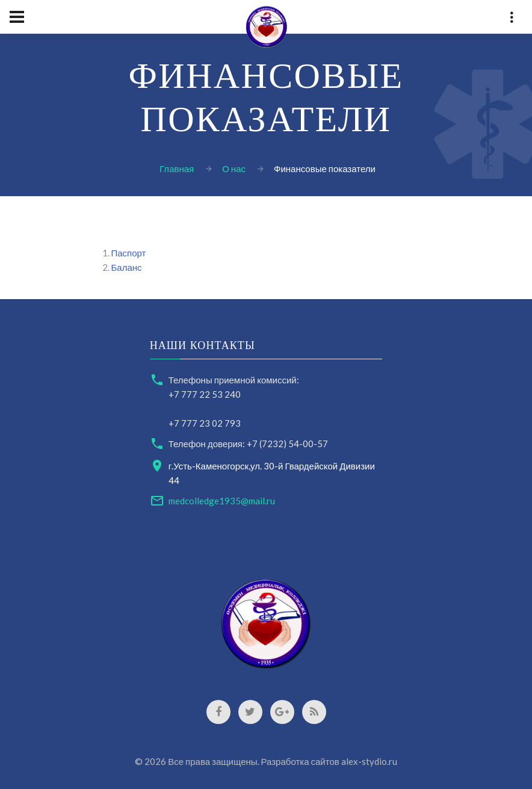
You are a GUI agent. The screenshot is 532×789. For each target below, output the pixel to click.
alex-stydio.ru (369, 761)
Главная (177, 169)
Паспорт (129, 253)
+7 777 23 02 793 (205, 423)
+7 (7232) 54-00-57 (287, 444)
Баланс (127, 267)
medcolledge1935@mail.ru (222, 501)
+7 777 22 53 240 (205, 394)
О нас (234, 169)
